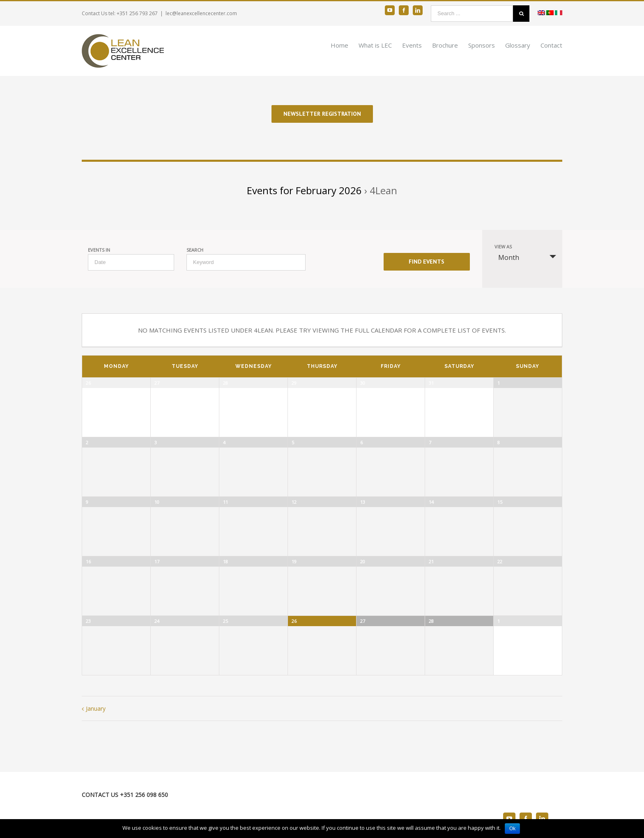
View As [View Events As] (503, 247)
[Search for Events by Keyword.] (246, 262)
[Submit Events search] (427, 262)
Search (195, 250)
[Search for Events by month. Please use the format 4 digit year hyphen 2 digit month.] (131, 262)
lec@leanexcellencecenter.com (201, 13)
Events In (99, 250)
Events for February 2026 (304, 190)
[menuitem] (345, 45)
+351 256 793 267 (137, 13)
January (96, 708)
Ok (512, 829)
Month (504, 257)
